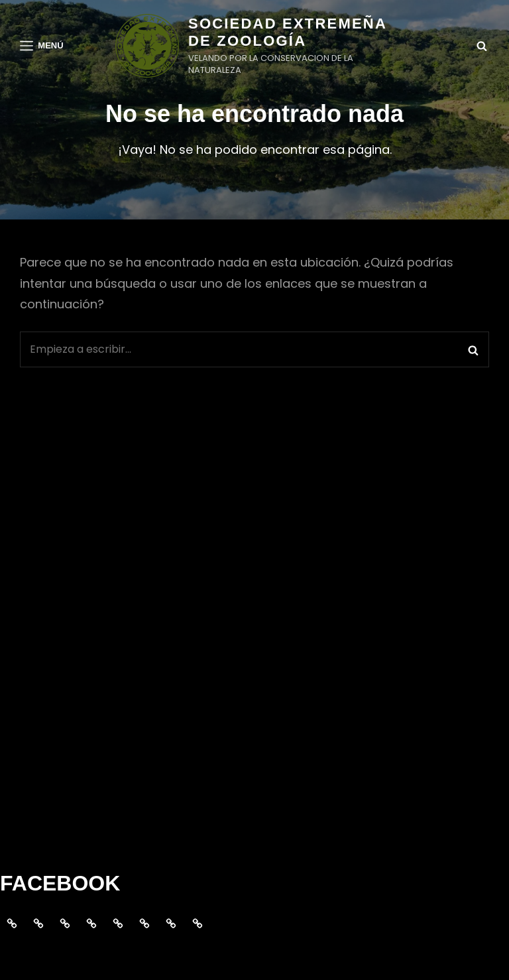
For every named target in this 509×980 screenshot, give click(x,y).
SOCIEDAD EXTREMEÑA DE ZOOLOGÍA (287, 32)
